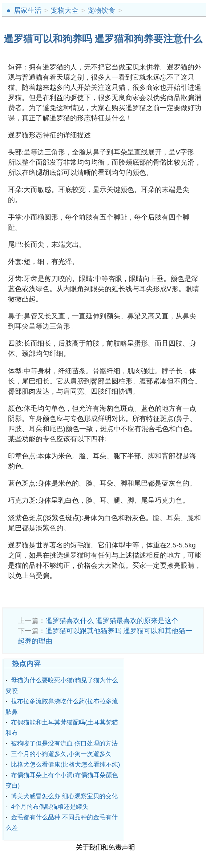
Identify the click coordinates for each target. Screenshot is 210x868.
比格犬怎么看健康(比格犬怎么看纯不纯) (65, 765)
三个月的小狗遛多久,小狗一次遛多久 (61, 754)
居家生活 (28, 10)
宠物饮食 (101, 10)
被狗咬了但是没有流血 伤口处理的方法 (64, 744)
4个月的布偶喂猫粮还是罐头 (50, 807)
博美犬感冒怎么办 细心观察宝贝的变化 (64, 796)
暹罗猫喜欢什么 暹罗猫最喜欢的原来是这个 (112, 621)
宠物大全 (65, 10)
